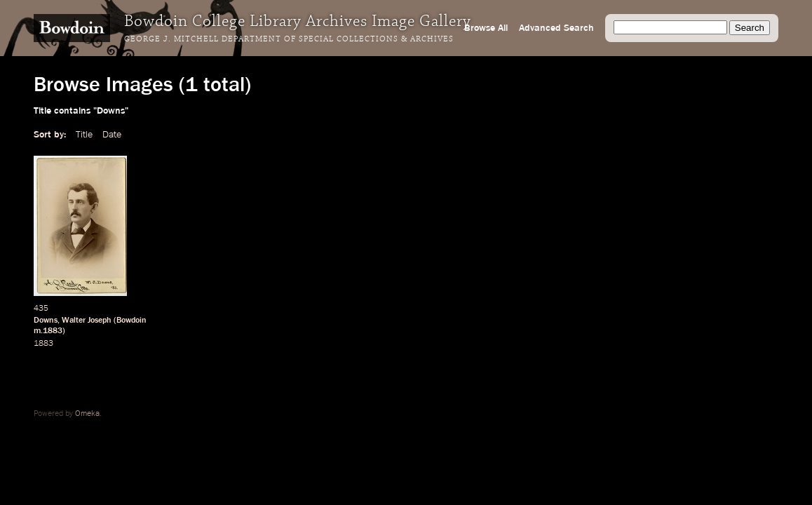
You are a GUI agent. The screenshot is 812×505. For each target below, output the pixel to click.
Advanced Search (556, 28)
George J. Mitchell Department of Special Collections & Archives (289, 39)
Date (112, 135)
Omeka (87, 414)
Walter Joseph (87, 321)
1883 (43, 344)
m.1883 (48, 331)
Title (84, 135)
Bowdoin (131, 321)
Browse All (486, 28)
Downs (46, 321)
